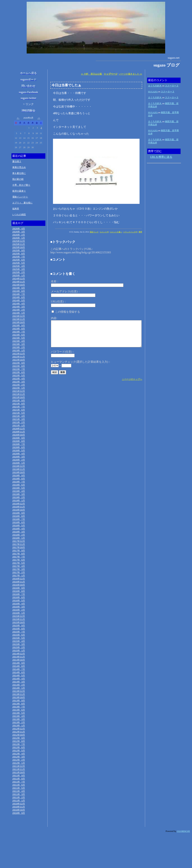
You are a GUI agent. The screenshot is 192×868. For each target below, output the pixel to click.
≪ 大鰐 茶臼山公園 (92, 74)
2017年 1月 (19, 595)
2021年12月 (19, 400)
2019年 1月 (19, 516)
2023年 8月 (19, 334)
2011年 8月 (19, 809)
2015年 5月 (19, 661)
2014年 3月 (19, 707)
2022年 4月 (19, 387)
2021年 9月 (19, 410)
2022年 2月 (19, 394)
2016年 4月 (19, 625)
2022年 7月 (19, 377)
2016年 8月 (19, 611)
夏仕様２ (17, 161)
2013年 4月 (19, 743)
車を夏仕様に (19, 173)
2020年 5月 (19, 463)
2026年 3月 (19, 232)
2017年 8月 (19, 572)
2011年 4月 (19, 823)
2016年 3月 (19, 628)
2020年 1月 (19, 476)
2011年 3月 (19, 826)
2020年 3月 (19, 470)
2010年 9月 (19, 846)
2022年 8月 (19, 374)
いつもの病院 (19, 215)
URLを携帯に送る (161, 157)
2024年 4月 (19, 308)
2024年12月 (19, 281)
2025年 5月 (19, 265)
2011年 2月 (19, 829)
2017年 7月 (19, 575)
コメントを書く (116, 232)
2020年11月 (19, 443)
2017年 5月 (19, 582)
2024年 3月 (19, 311)
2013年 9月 (19, 727)
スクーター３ (172, 86)
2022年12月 (19, 361)
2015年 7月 (19, 654)
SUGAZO (153, 92)
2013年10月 (19, 724)
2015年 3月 (19, 667)
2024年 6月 (19, 301)
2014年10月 (19, 684)
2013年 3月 (19, 747)
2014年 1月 (19, 714)
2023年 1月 (19, 357)
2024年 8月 (19, 295)
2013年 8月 (19, 730)
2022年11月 (19, 364)
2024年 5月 (19, 305)
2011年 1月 (19, 832)
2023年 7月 (19, 338)
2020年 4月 (19, 466)
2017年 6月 (19, 578)
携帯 (140, 232)
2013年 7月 (19, 733)
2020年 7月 (19, 456)
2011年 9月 (19, 806)
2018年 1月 (19, 555)
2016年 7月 (19, 615)
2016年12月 (19, 598)
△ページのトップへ (132, 379)
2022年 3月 (19, 390)
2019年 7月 (19, 496)
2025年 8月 (19, 255)
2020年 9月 (19, 450)
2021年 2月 (19, 433)
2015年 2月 (19, 671)
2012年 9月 (19, 766)
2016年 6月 (19, 618)
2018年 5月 (19, 542)
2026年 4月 (19, 229)
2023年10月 (19, 328)
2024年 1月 (19, 318)
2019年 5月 (19, 502)
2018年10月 (19, 526)
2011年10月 (19, 803)
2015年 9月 (19, 648)
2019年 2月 (19, 512)
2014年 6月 (19, 697)
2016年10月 (19, 605)
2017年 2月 (19, 592)
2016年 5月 (19, 621)
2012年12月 (19, 757)
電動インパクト (20, 197)
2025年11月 (19, 245)
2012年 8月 (19, 770)
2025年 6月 (19, 262)
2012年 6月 (19, 776)
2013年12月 (19, 717)
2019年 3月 (19, 509)
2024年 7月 (19, 298)
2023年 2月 (19, 354)
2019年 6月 (19, 499)
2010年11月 (19, 839)
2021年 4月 (19, 427)
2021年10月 (19, 407)
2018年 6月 (19, 539)
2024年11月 (19, 285)
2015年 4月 (19, 664)
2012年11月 (19, 760)
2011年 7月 (19, 813)
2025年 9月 (19, 252)
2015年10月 (19, 644)
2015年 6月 (19, 658)
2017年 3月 (19, 588)
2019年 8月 (19, 493)
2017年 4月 (19, 585)
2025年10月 (19, 248)
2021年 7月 (19, 417)
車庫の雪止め (19, 167)
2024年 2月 (19, 314)
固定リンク (94, 232)
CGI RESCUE (183, 864)
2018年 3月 (19, 549)
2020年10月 (19, 446)
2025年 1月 (19, 278)
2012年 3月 (19, 786)
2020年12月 (19, 440)
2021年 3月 (19, 430)
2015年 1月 (19, 674)
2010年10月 (19, 842)
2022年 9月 (19, 371)
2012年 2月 (19, 790)
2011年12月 (19, 796)
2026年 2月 (19, 235)
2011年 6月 (19, 816)
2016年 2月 (19, 631)
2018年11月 (19, 522)
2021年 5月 (19, 423)
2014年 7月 (19, 694)
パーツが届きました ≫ (131, 74)
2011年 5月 (19, 819)
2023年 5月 (19, 344)
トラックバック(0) (130, 232)
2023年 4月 (19, 347)
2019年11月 (19, 483)
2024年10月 (19, 288)
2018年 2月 (19, 552)
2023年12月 (19, 321)
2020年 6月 (19, 460)
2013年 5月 (19, 740)
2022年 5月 (19, 384)
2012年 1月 (19, 793)
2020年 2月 (19, 473)
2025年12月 (19, 242)
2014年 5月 (19, 700)
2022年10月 (19, 367)
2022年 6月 (19, 380)
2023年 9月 (19, 331)
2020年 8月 (19, 453)
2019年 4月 (19, 506)
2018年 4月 (19, 545)
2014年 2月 (19, 710)
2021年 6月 (19, 420)
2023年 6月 (19, 341)
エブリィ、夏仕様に (22, 203)
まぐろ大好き (155, 86)
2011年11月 (19, 799)
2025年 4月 (19, 268)
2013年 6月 (19, 737)
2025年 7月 (19, 258)
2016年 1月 (19, 634)
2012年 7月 (19, 773)
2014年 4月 (19, 704)
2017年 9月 (19, 568)
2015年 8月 (19, 651)
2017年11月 (19, 562)
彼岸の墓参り (19, 191)
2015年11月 (19, 641)
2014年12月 (19, 677)
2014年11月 (19, 681)
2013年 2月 (19, 750)
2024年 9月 (19, 291)
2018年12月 (19, 519)
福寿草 (16, 209)
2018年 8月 (19, 532)
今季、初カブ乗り (21, 185)
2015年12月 (19, 638)
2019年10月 (19, 486)
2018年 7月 (19, 535)
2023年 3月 (19, 351)
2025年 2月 (19, 275)
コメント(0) (104, 232)
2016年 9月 (19, 608)
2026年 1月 (19, 239)
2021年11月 (19, 404)
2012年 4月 (19, 783)
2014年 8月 (19, 691)
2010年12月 (19, 836)
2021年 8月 (19, 413)
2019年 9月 (19, 489)
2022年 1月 (19, 397)
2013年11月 (19, 720)
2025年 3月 (19, 272)
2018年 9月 (19, 529)
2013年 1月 (19, 753)
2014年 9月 (19, 687)
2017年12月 (19, 559)
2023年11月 (19, 324)
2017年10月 (19, 565)
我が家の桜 (18, 179)
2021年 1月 (19, 437)
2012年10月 (19, 763)
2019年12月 (19, 479)
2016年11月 (19, 601)
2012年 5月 (19, 780)
